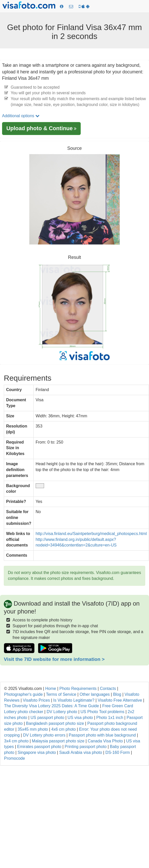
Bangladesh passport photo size (55, 723)
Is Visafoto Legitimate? (74, 700)
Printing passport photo (86, 747)
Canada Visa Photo (105, 741)
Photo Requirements (78, 689)
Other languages (95, 694)
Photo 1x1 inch (110, 718)
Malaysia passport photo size (58, 741)
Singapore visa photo (37, 752)
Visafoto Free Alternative (120, 700)
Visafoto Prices (36, 700)
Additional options (21, 116)
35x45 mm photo (33, 729)
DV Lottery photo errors (44, 735)
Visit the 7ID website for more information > (54, 659)
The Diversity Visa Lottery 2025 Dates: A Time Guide (51, 706)
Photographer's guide (23, 694)
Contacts (108, 689)
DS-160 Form (118, 752)
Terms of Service (61, 694)
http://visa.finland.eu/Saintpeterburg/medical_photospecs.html (91, 534)
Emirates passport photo (39, 747)
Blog (117, 694)
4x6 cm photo (63, 729)
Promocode (15, 758)
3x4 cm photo (16, 741)
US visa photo (80, 718)
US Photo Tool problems (102, 712)
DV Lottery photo (62, 712)
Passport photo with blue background (102, 735)
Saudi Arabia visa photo (80, 752)
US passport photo (48, 718)
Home (51, 689)
